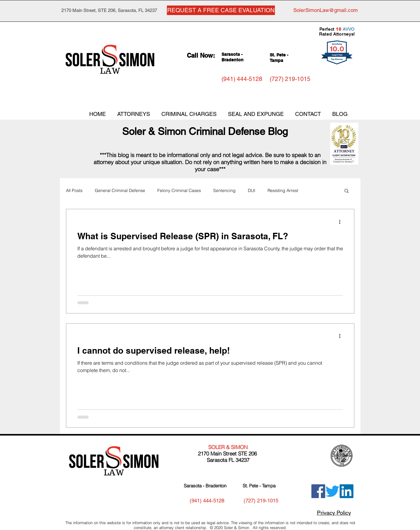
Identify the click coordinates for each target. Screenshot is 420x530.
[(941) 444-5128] (242, 79)
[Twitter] (332, 491)
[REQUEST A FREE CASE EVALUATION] (221, 10)
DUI (252, 190)
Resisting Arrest (283, 190)
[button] (347, 191)
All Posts (74, 190)
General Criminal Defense (120, 190)
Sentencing (224, 190)
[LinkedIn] (347, 491)
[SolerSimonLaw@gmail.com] (326, 10)
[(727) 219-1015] (290, 79)
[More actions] (342, 222)
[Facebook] (318, 491)
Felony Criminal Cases (179, 190)
